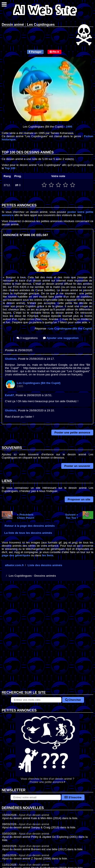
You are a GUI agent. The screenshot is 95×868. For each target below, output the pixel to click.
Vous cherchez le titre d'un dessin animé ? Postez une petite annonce (47, 748)
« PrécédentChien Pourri (26, 516)
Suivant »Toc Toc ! (71, 516)
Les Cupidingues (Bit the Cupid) (70, 329)
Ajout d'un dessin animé (34, 815)
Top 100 (10, 168)
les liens (48, 555)
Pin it (54, 52)
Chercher (73, 700)
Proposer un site (79, 499)
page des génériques (16, 555)
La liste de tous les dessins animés (28, 533)
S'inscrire (73, 797)
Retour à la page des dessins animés (30, 526)
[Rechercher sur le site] (36, 700)
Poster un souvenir (77, 466)
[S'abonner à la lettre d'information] (36, 797)
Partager (35, 52)
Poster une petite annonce (72, 432)
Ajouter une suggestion (61, 338)
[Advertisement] (47, 639)
